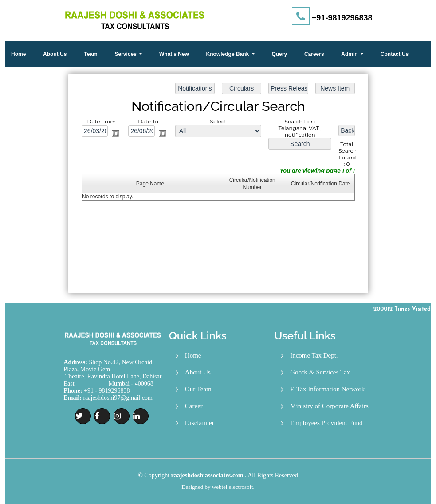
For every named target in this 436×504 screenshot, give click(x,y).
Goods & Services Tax (320, 372)
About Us (55, 54)
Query (279, 54)
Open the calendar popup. (116, 134)
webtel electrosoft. (233, 487)
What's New (174, 54)
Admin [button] (350, 54)
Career (194, 406)
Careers (314, 54)
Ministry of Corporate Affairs (329, 406)
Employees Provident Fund (326, 423)
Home (18, 54)
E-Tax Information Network (327, 389)
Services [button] (126, 54)
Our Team (198, 389)
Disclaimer (200, 423)
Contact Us (395, 54)
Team (90, 54)
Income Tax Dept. (314, 356)
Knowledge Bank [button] (228, 54)
